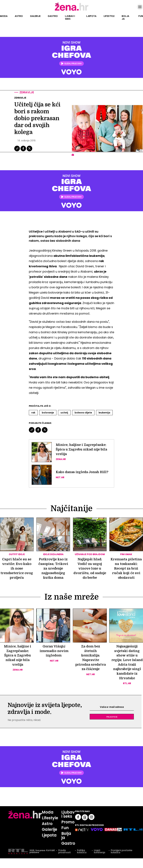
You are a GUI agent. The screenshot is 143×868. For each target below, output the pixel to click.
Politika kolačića (82, 852)
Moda (4, 16)
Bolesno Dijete (83, 413)
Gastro (53, 16)
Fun (141, 16)
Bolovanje (48, 413)
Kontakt (51, 851)
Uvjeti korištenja (99, 852)
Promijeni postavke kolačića (122, 852)
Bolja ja (125, 17)
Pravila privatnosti (64, 852)
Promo (68, 823)
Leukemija (104, 413)
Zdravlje (27, 92)
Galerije (35, 16)
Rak (33, 413)
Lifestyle (109, 16)
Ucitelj (64, 413)
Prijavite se (112, 717)
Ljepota (91, 16)
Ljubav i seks (70, 17)
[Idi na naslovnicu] (72, 10)
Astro (19, 16)
